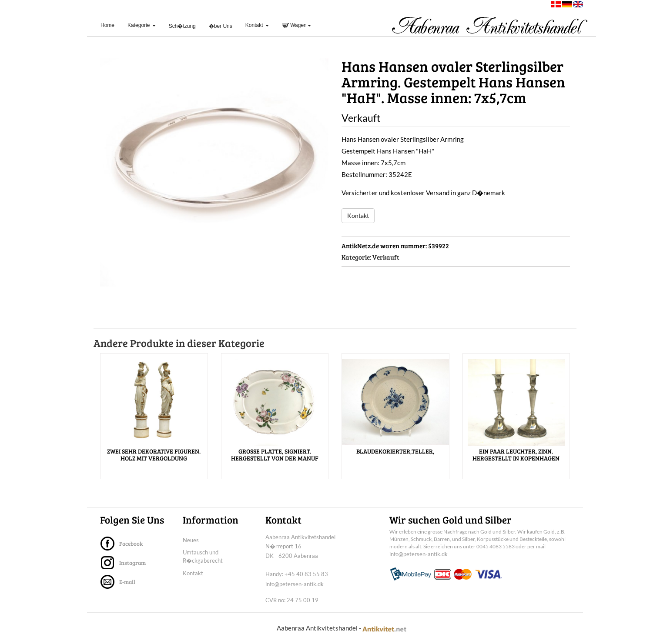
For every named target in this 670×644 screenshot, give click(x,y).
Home (111, 25)
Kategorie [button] (142, 25)
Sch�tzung (182, 26)
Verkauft (386, 257)
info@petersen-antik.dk (295, 584)
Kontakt (358, 215)
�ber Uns (221, 26)
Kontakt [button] (257, 25)
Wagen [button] (296, 25)
